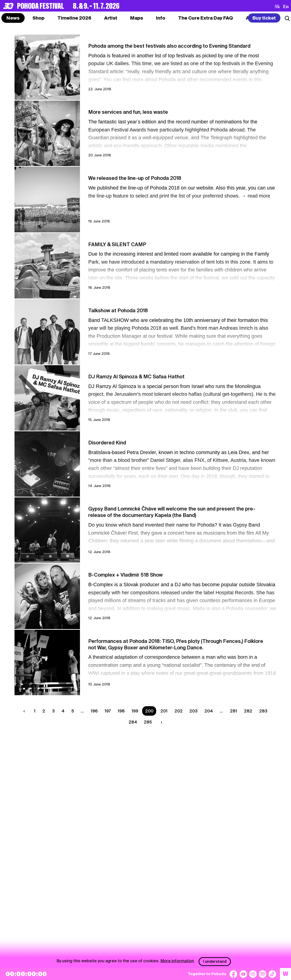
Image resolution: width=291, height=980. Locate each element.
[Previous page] (25, 711)
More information (177, 961)
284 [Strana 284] (133, 722)
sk (277, 6)
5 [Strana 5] (73, 711)
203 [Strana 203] (193, 711)
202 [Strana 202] (179, 711)
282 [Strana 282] (248, 711)
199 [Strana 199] (135, 711)
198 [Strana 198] (121, 711)
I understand (215, 961)
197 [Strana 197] (108, 711)
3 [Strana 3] (53, 711)
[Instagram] (253, 974)
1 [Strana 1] (35, 711)
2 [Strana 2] (44, 711)
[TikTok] (272, 974)
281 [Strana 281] (234, 711)
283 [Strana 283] (263, 711)
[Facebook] (233, 974)
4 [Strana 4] (63, 711)
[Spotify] (263, 974)
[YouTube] (243, 974)
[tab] (38, 18)
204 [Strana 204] (209, 711)
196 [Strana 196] (94, 711)
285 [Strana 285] (148, 722)
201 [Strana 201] (164, 711)
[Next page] (161, 722)
